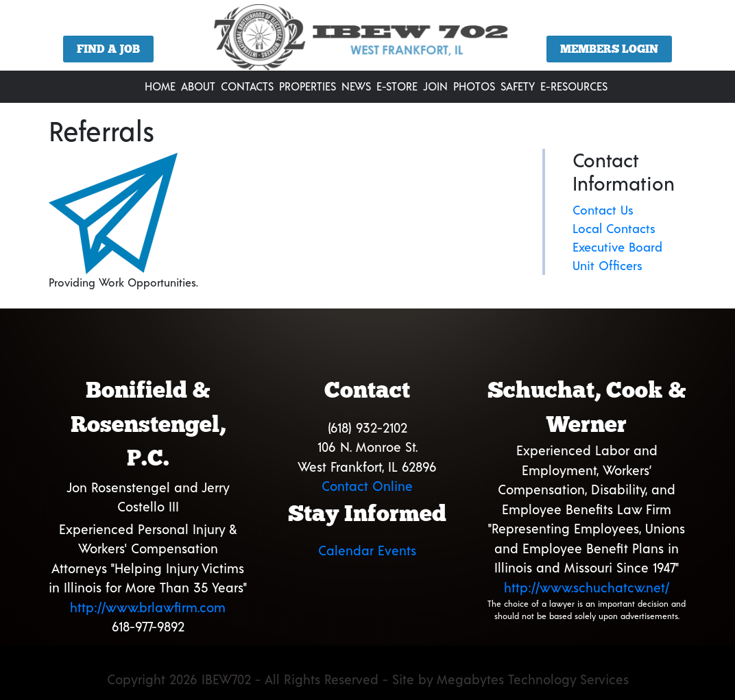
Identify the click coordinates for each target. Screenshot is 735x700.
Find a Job (108, 49)
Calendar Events (367, 550)
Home (160, 86)
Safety (518, 86)
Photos (474, 86)
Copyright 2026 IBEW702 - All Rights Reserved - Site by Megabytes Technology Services (368, 679)
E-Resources (574, 86)
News (356, 86)
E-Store (397, 86)
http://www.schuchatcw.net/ (587, 587)
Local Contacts (614, 228)
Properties (308, 86)
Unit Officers (607, 265)
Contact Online (367, 486)
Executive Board (617, 247)
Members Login (609, 49)
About (198, 86)
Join (435, 86)
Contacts (247, 86)
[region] (367, 40)
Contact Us (603, 210)
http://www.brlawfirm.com (148, 607)
